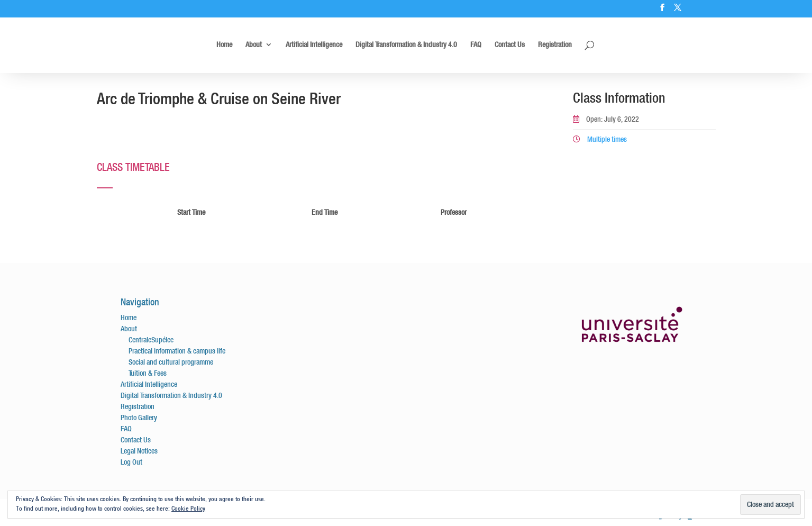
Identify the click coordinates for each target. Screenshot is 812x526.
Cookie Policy (188, 508)
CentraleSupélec (151, 340)
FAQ (476, 45)
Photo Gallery (139, 418)
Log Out (131, 462)
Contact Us (510, 45)
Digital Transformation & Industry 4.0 (406, 45)
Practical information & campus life (177, 351)
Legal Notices (139, 451)
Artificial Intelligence (314, 45)
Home (224, 45)
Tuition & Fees (148, 373)
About (254, 45)
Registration (555, 45)
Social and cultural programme (171, 362)
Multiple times (600, 139)
